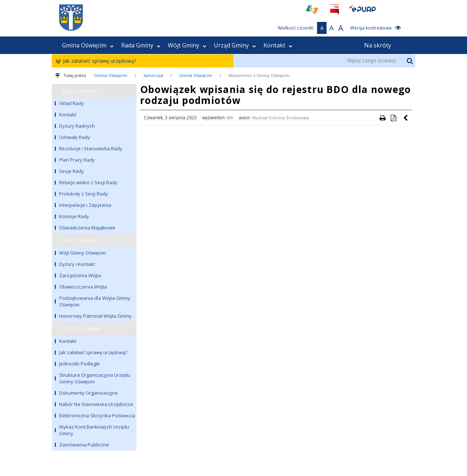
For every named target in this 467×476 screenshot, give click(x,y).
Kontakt (278, 45)
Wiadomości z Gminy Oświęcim (259, 75)
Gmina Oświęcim (88, 45)
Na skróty (378, 45)
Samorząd (153, 75)
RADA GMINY (80, 91)
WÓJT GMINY (80, 241)
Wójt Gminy (187, 45)
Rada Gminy (141, 45)
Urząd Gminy (235, 45)
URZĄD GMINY (82, 329)
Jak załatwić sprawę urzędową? (98, 61)
